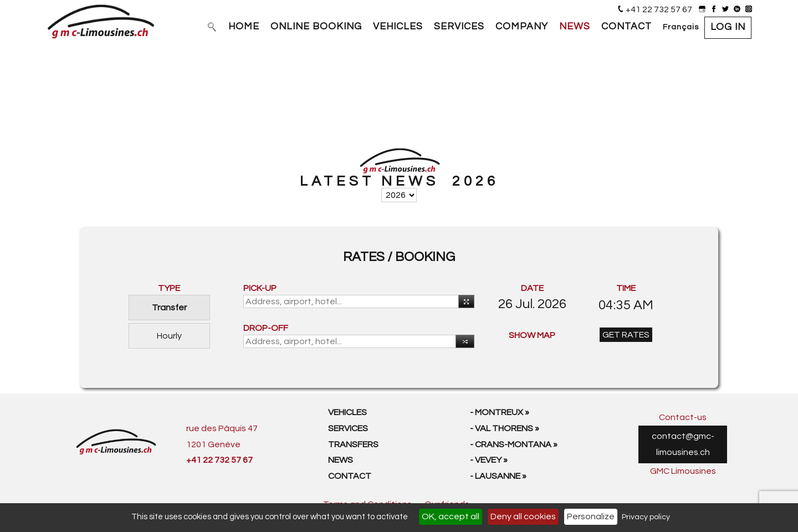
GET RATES (626, 335)
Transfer (169, 308)
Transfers (353, 444)
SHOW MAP (532, 335)
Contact (350, 476)
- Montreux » (500, 412)
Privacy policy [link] (646, 517)
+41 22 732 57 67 (659, 9)
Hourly (169, 336)
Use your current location (464, 302)
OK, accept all (451, 516)
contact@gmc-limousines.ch (683, 444)
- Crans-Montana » (514, 444)
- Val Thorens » (505, 428)
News (341, 460)
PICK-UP (260, 288)
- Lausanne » (498, 476)
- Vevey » (489, 460)
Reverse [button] (462, 342)
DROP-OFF (266, 328)
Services (348, 428)
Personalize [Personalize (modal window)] (591, 516)
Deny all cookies (523, 516)
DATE (532, 288)
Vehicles (347, 412)
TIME (626, 288)
